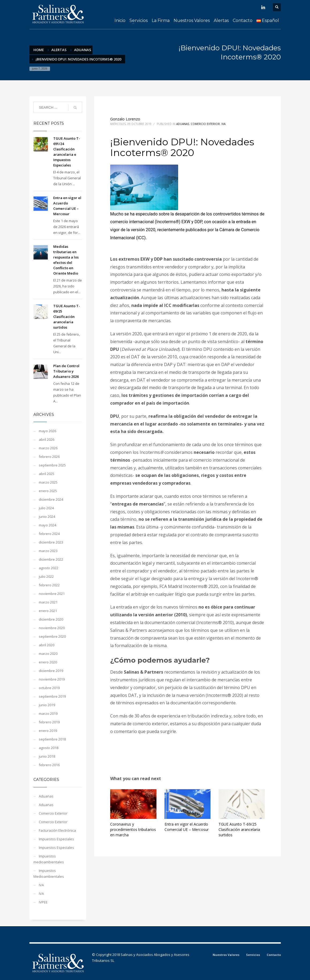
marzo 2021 (48, 602)
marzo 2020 (48, 654)
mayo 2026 (47, 431)
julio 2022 (46, 576)
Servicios (253, 955)
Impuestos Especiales (56, 839)
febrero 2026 (49, 457)
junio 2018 (47, 756)
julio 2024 (46, 508)
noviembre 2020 (52, 628)
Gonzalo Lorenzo (125, 119)
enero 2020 (48, 662)
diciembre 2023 (51, 542)
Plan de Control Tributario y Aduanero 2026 (66, 371)
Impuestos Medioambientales (49, 873)
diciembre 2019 (51, 671)
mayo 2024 (47, 525)
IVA (223, 124)
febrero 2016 (49, 765)
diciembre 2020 (51, 619)
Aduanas (183, 124)
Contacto (274, 955)
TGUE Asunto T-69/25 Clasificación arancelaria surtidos (239, 829)
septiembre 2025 (52, 465)
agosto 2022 (49, 568)
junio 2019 (47, 705)
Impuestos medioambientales (49, 859)
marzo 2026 (48, 448)
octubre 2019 (49, 688)
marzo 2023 (48, 551)
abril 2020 (47, 645)
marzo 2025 (48, 482)
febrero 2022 (49, 585)
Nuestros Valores (226, 955)
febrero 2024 (49, 534)
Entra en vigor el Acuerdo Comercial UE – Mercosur (187, 827)
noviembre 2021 (52, 594)
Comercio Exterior (205, 124)
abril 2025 (47, 474)
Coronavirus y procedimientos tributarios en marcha (133, 829)
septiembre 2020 (52, 636)
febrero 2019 (49, 722)
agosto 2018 (49, 748)
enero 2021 (48, 611)
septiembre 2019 (52, 696)
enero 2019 (48, 731)
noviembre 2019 (52, 679)
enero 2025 (48, 491)
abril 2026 (47, 439)
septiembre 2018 (52, 739)
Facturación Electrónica (57, 830)
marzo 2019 (48, 713)
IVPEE (43, 902)
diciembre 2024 (51, 499)
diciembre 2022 (51, 559)
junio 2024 (47, 516)
